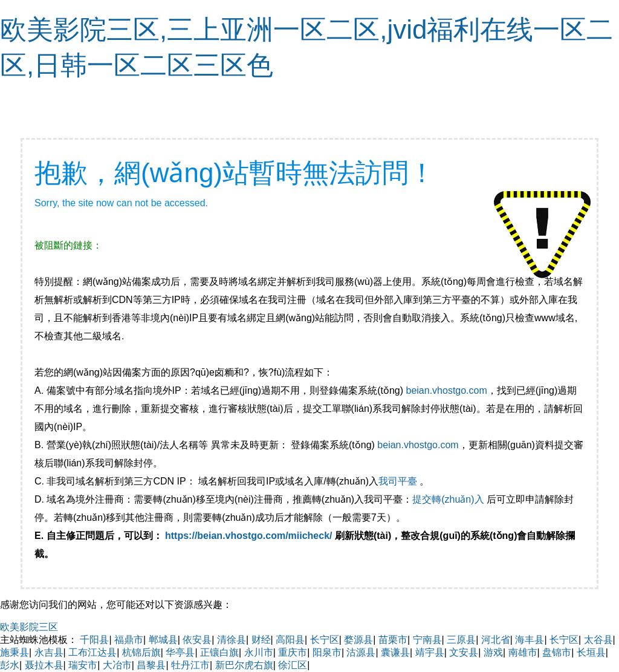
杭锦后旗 (141, 652)
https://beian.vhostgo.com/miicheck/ (249, 536)
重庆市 (293, 652)
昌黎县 (151, 665)
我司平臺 (399, 481)
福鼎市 (129, 640)
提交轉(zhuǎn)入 (448, 499)
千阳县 (94, 640)
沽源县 (361, 652)
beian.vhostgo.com (446, 390)
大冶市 (117, 665)
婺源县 (358, 640)
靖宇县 (430, 652)
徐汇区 (293, 665)
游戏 (493, 652)
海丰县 (530, 640)
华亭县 (180, 652)
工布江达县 (92, 652)
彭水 (10, 665)
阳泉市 (327, 652)
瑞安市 (83, 665)
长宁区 (325, 640)
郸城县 (163, 640)
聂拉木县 (44, 665)
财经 (261, 640)
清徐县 (232, 640)
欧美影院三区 (29, 627)
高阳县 (290, 640)
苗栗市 (393, 640)
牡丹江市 (190, 665)
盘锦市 (557, 652)
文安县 (464, 652)
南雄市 (523, 652)
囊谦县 (395, 652)
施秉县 (15, 652)
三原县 (461, 640)
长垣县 (591, 652)
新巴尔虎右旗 (244, 665)
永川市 (259, 652)
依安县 (197, 640)
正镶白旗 (219, 652)
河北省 (496, 640)
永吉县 (49, 652)
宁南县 (427, 640)
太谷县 (598, 640)
